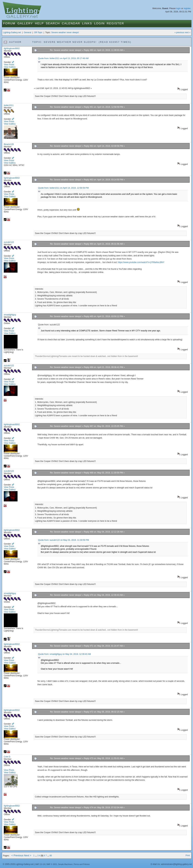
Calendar (71, 23)
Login (99, 23)
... (36, 856)
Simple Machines (65, 864)
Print (188, 855)
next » (188, 32)
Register (115, 23)
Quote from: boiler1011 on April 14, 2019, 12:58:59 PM (63, 188)
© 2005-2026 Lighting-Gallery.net (18, 864)
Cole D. (7, 757)
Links (87, 23)
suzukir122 (9, 242)
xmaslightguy (10, 315)
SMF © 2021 (52, 864)
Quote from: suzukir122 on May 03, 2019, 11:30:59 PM (63, 540)
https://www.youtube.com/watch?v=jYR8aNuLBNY (141, 262)
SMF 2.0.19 (40, 864)
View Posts (9, 65)
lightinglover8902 (12, 48)
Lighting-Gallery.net (12, 32)
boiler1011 (9, 105)
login (178, 8)
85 (51, 856)
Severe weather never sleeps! (65, 32)
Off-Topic (38, 32)
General (27, 32)
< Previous (17, 855)
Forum (9, 23)
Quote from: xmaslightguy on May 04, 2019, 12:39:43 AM (64, 654)
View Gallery (10, 67)
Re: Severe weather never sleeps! (66, 50)
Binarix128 (9, 144)
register (187, 8)
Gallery (25, 23)
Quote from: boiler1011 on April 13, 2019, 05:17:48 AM (63, 58)
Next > (28, 855)
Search (53, 23)
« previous (179, 32)
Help (39, 23)
